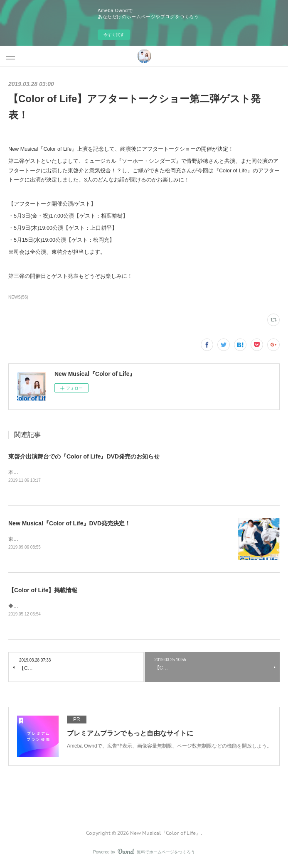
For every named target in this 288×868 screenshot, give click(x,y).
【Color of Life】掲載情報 (43, 591)
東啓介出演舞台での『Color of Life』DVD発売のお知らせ (84, 456)
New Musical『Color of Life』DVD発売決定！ (69, 524)
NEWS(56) (18, 297)
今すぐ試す (114, 35)
